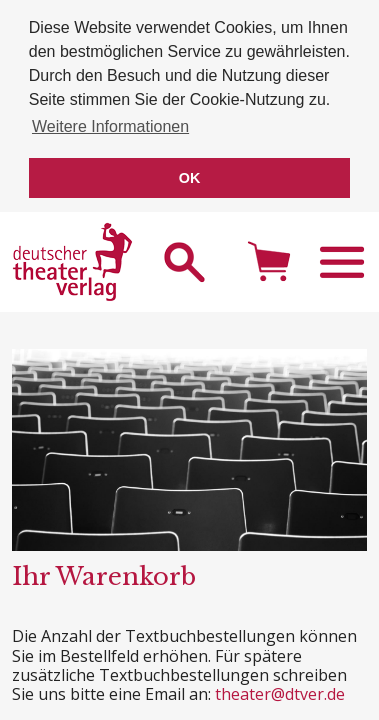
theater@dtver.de (280, 691)
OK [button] (190, 178)
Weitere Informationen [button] (110, 126)
